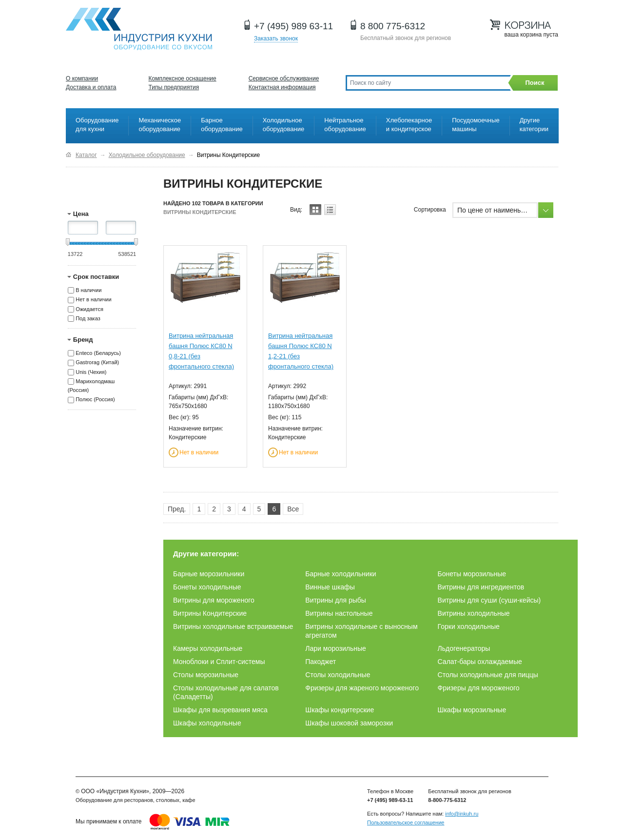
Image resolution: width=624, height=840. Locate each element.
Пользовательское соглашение (406, 822)
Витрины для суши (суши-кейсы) (489, 600)
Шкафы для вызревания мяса (220, 710)
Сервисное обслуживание (284, 78)
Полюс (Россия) (95, 400)
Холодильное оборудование (284, 125)
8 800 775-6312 (393, 26)
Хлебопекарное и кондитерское (409, 125)
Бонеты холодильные (207, 587)
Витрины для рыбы (336, 600)
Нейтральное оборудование (345, 125)
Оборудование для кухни (97, 125)
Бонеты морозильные (472, 574)
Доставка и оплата (91, 87)
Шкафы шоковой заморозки (349, 723)
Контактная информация (282, 87)
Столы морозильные (206, 675)
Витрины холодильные (474, 613)
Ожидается (89, 309)
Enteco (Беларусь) (98, 353)
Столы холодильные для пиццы (488, 675)
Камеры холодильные (208, 648)
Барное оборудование (222, 125)
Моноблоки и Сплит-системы (219, 662)
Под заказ (88, 318)
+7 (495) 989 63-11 (293, 26)
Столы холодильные (338, 675)
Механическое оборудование (160, 125)
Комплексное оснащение (183, 78)
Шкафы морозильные (472, 710)
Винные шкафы (330, 587)
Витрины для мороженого (214, 600)
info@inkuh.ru (462, 814)
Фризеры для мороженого (479, 688)
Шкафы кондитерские (340, 710)
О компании (82, 78)
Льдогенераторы (464, 648)
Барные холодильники (341, 574)
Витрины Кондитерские (210, 613)
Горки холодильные (469, 626)
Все (293, 509)
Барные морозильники (209, 574)
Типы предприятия (174, 87)
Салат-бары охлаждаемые (480, 662)
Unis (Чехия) (91, 372)
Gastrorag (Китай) (97, 363)
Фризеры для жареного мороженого (362, 688)
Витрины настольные (339, 613)
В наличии (88, 290)
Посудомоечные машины (476, 125)
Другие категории (534, 125)
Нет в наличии (93, 300)
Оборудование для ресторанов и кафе (139, 29)
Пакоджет (321, 662)
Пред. (177, 509)
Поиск (535, 83)
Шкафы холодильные (207, 723)
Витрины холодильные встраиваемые (233, 626)
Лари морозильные (336, 648)
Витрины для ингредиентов (481, 587)
